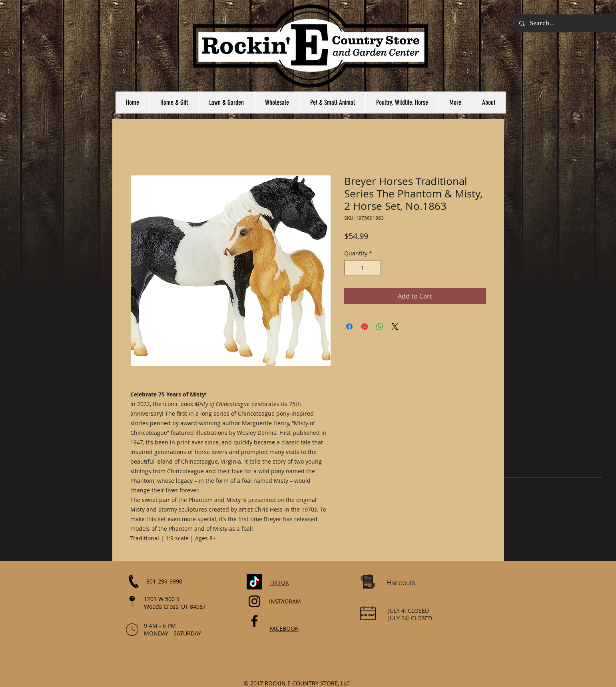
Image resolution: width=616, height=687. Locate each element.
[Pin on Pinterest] (365, 327)
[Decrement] (350, 268)
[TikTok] (254, 582)
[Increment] (375, 268)
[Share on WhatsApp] (380, 327)
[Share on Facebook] (349, 327)
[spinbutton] (363, 268)
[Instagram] (254, 601)
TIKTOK (279, 582)
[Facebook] (254, 621)
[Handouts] (401, 583)
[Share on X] (395, 327)
